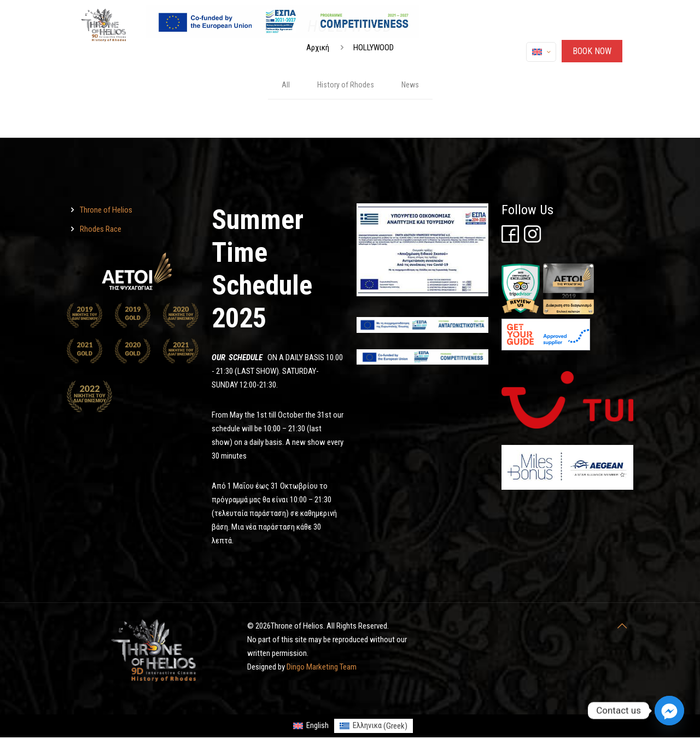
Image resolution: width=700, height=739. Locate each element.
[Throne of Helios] (510, 241)
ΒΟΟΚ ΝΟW (592, 51)
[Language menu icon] (541, 52)
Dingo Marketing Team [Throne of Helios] (322, 668)
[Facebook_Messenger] (669, 711)
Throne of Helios (106, 211)
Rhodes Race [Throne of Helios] (101, 230)
